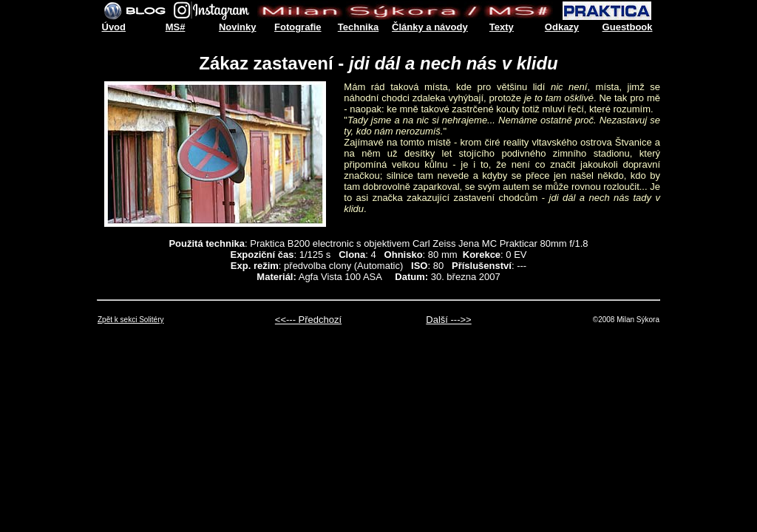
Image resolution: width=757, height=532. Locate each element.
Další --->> (448, 320)
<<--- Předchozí (308, 320)
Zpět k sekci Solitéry (130, 320)
